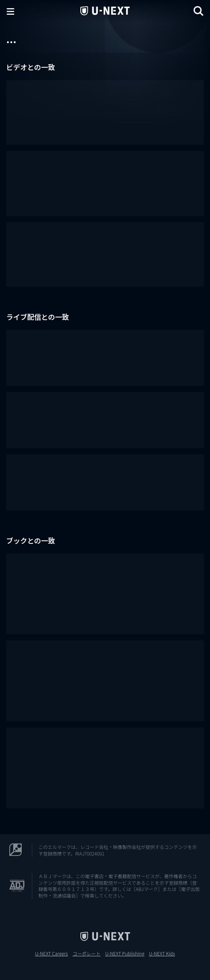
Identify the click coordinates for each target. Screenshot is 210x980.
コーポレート (87, 954)
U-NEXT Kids (162, 954)
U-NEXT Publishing (125, 954)
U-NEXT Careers (51, 954)
